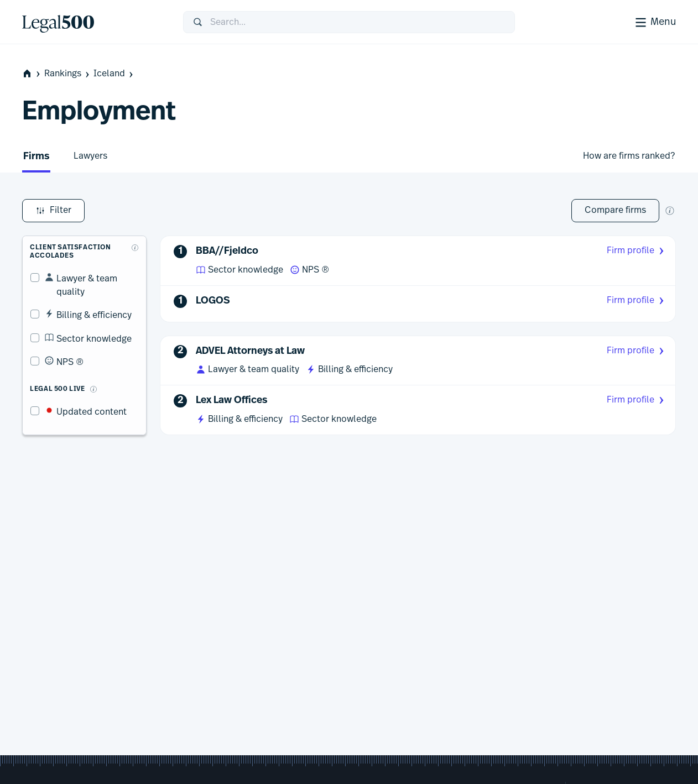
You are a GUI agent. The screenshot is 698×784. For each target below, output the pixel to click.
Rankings (68, 74)
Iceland (114, 74)
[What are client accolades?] (136, 239)
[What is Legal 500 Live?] (85, 368)
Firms (36, 157)
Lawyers (90, 156)
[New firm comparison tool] (670, 211)
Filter (53, 211)
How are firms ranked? (629, 156)
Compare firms (615, 210)
